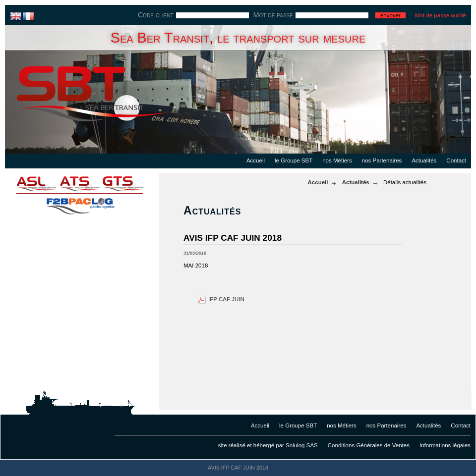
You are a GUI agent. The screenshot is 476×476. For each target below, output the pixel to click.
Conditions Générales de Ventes (369, 445)
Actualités (424, 160)
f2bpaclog (79, 203)
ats (79, 183)
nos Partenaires (382, 160)
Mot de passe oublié (441, 15)
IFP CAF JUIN (226, 299)
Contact (456, 160)
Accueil (256, 160)
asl (30, 183)
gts (129, 183)
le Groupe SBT (294, 160)
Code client (156, 15)
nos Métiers (337, 160)
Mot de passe (273, 15)
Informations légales (445, 445)
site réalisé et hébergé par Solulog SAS (268, 445)
